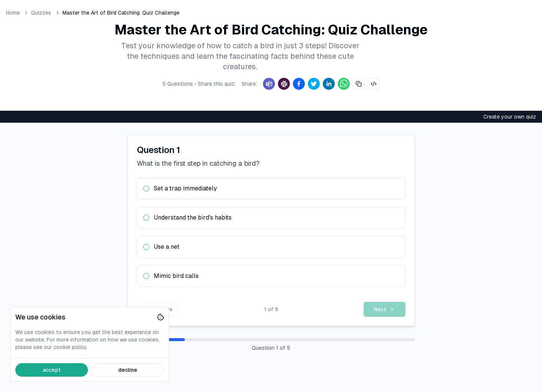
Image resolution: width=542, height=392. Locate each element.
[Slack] (284, 84)
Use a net (167, 247)
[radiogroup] (271, 232)
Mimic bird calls (176, 276)
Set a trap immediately (185, 188)
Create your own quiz (510, 117)
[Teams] (269, 84)
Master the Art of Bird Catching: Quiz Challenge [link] (121, 13)
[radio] (146, 189)
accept (52, 370)
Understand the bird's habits (193, 218)
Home (13, 13)
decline (128, 370)
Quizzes (41, 13)
